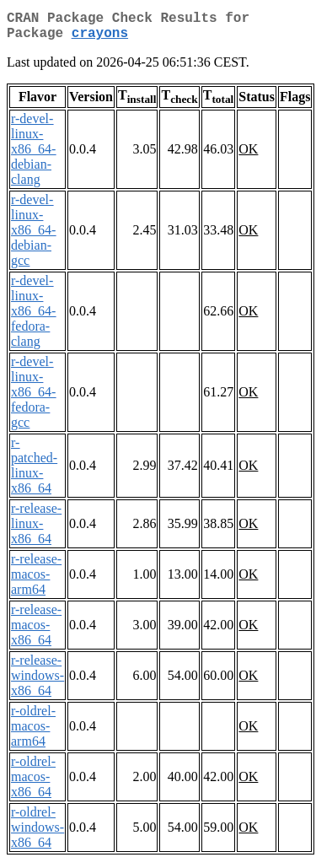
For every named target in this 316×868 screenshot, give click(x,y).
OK (248, 156)
